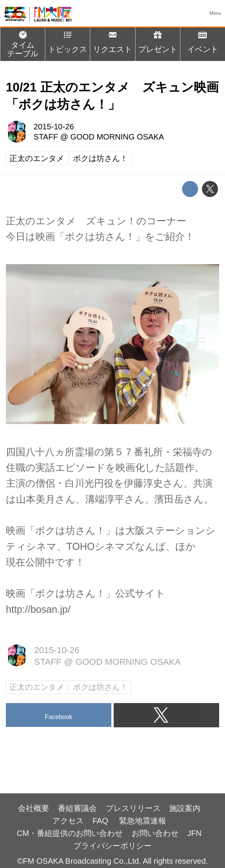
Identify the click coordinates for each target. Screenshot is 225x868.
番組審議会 (77, 808)
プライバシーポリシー (112, 846)
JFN (194, 833)
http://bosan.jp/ (38, 609)
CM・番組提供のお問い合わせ (70, 833)
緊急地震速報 (143, 821)
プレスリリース (133, 808)
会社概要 (34, 808)
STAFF (46, 137)
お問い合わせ (155, 833)
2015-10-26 (54, 127)
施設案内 (185, 808)
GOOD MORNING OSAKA (117, 137)
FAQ (102, 821)
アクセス (68, 821)
